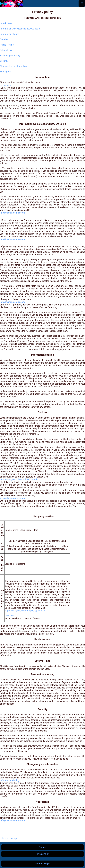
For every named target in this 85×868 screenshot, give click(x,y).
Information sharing (10, 34)
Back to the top (9, 838)
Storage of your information (13, 66)
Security (4, 61)
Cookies (4, 39)
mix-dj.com (5, 85)
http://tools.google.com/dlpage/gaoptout (25, 611)
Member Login (42, 864)
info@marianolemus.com (12, 213)
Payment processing (10, 55)
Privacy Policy (42, 854)
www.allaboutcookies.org (12, 498)
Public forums (7, 45)
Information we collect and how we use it (20, 29)
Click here (9, 615)
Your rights (5, 72)
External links (7, 50)
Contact (42, 847)
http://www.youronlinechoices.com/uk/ (19, 479)
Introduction (6, 23)
